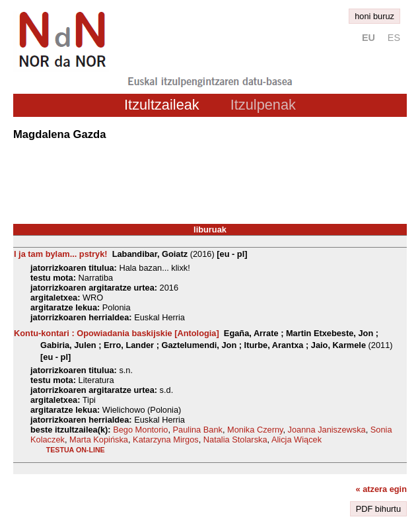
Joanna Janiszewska (327, 430)
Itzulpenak (263, 105)
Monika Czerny (255, 430)
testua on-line (76, 450)
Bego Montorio (140, 430)
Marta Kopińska (99, 439)
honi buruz (374, 16)
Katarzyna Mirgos (166, 439)
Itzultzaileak (162, 105)
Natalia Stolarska (235, 439)
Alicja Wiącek (297, 439)
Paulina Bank (198, 430)
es (394, 38)
